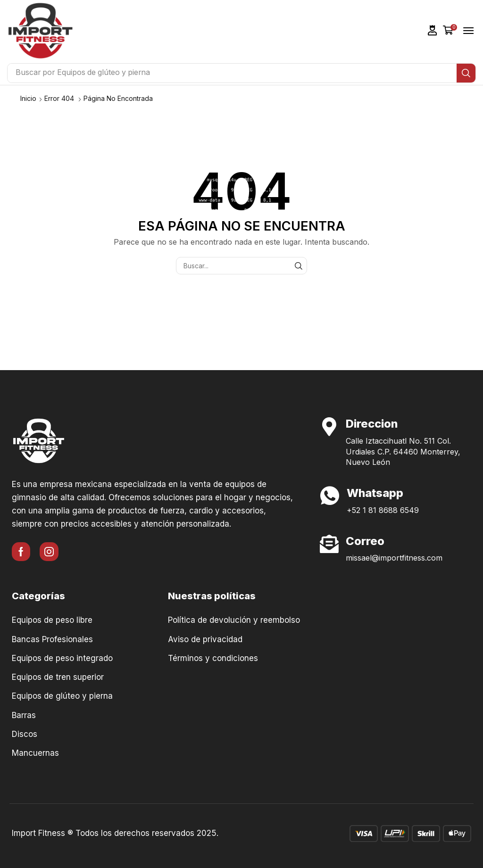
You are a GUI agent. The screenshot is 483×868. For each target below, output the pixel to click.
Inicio (28, 98)
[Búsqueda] (466, 73)
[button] (433, 30)
